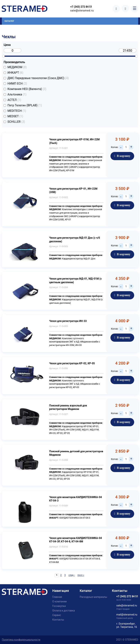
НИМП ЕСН (17, 84)
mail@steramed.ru (127, 615)
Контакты (58, 620)
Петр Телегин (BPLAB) (25, 105)
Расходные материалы (93, 597)
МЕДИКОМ (17, 67)
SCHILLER (16, 122)
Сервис (57, 615)
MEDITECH (17, 111)
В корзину (122, 156)
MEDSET (15, 116)
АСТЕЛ (14, 100)
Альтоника (17, 95)
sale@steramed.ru (82, 11)
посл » (81, 575)
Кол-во (114, 147)
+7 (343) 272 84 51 (82, 7)
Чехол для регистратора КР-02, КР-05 (72, 363)
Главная (57, 597)
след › (71, 575)
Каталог (9, 21)
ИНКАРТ (15, 73)
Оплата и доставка (64, 611)
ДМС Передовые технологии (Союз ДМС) (38, 78)
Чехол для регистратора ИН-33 (68, 321)
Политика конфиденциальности (21, 640)
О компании (60, 601)
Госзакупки (59, 606)
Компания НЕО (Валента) (27, 89)
